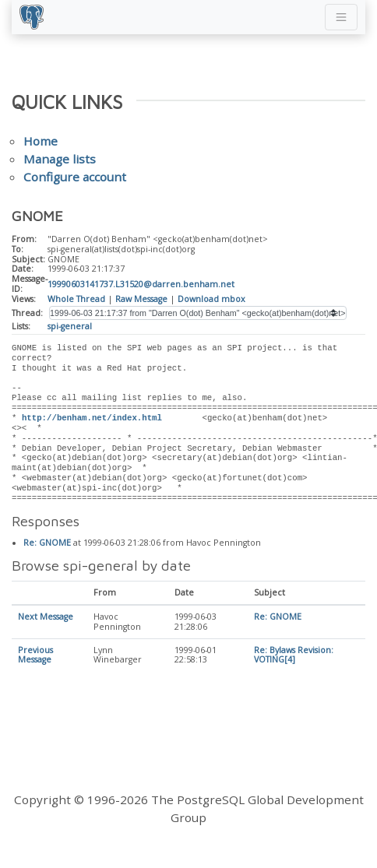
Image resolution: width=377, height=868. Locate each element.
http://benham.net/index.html (92, 418)
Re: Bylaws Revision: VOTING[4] (294, 656)
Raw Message (141, 299)
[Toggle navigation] (341, 17)
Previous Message (35, 656)
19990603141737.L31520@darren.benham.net (141, 284)
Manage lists (60, 159)
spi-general (70, 326)
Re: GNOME (47, 543)
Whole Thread (76, 299)
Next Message (46, 617)
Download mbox (211, 299)
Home (41, 141)
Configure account (75, 177)
